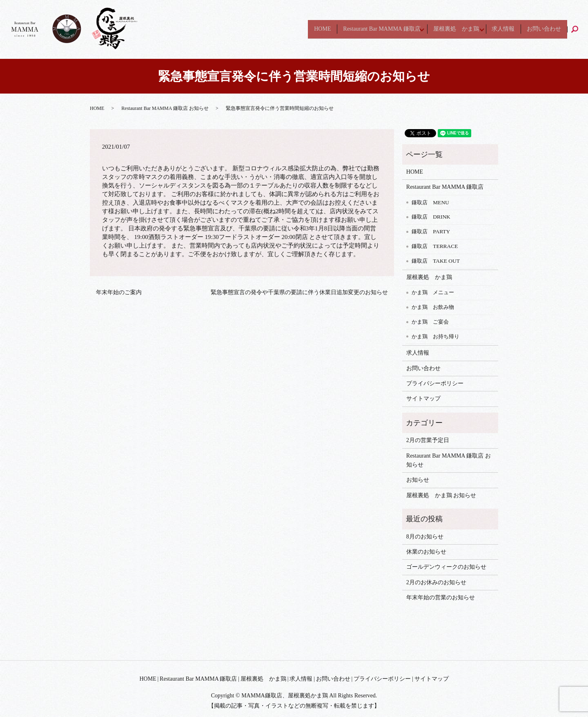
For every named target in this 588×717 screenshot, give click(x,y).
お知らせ (418, 480)
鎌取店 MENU (430, 202)
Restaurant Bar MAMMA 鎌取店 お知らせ (165, 108)
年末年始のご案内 (119, 292)
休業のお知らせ (426, 552)
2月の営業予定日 (428, 440)
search (578, 29)
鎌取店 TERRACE (435, 246)
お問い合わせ (543, 29)
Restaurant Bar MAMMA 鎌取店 (368, 29)
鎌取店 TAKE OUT (436, 261)
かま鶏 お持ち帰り (435, 336)
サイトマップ (423, 399)
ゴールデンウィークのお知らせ (446, 567)
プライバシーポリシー (435, 383)
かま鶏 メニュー (433, 292)
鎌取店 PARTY (431, 231)
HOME (306, 29)
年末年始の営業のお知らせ (441, 597)
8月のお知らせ (425, 537)
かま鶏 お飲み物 (433, 307)
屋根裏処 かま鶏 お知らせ (441, 495)
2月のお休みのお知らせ (436, 582)
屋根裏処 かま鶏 (447, 29)
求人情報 (499, 29)
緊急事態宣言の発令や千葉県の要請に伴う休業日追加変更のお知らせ (299, 292)
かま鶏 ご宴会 (430, 322)
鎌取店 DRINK (431, 217)
